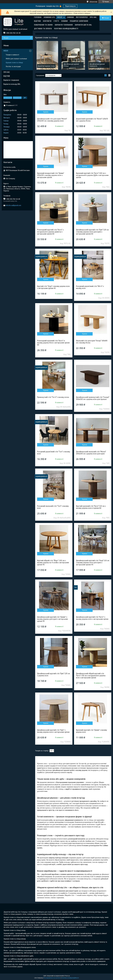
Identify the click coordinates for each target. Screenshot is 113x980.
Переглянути (70, 6)
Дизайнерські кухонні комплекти (97, 65)
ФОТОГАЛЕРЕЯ (82, 17)
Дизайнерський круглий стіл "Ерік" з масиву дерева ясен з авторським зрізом (53, 731)
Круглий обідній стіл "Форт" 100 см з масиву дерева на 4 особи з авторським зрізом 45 (53, 563)
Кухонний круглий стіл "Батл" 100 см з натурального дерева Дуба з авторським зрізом (92, 175)
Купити (46, 112)
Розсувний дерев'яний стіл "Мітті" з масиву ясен (90, 287)
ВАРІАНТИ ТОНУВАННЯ (64, 25)
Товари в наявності (12, 55)
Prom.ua (67, 976)
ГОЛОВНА (38, 17)
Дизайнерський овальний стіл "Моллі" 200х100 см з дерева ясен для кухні (91, 453)
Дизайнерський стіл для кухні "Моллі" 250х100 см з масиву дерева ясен (52, 120)
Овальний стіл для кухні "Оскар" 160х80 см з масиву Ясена (92, 342)
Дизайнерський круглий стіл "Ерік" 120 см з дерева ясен (53, 675)
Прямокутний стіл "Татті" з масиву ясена (53, 397)
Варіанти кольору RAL (12, 84)
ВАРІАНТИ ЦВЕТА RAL (83, 25)
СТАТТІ (56, 21)
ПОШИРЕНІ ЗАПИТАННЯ (79, 21)
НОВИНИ (64, 21)
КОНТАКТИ (47, 21)
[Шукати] (31, 38)
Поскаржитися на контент (52, 978)
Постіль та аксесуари (13, 66)
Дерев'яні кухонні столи (46, 66)
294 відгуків (93, 2)
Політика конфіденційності (70, 978)
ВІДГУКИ (37, 21)
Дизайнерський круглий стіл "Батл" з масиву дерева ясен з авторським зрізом (92, 618)
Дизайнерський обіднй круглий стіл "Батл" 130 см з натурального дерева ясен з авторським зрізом (91, 676)
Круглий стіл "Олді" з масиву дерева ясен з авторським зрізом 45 (53, 287)
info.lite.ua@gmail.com (13, 205)
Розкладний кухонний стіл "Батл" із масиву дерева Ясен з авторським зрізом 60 (53, 343)
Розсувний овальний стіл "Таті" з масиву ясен (53, 507)
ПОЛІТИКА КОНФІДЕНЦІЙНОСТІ (66, 29)
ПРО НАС (93, 17)
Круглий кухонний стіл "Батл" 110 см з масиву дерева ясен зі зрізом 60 (91, 507)
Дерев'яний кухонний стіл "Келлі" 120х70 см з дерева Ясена (92, 120)
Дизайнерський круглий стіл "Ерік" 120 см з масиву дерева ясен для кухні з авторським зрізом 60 (92, 232)
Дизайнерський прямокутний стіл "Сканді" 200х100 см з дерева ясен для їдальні (93, 398)
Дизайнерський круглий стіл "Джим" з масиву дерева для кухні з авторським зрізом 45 (52, 619)
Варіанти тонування (11, 80)
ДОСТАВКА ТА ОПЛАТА (43, 29)
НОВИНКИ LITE (49, 17)
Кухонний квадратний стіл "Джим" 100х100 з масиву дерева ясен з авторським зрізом (51, 175)
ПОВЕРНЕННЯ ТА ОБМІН (43, 25)
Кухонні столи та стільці (14, 63)
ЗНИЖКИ (70, 17)
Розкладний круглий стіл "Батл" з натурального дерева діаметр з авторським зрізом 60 (50, 232)
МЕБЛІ (60, 17)
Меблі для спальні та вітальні (16, 59)
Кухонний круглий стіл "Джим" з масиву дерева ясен (91, 731)
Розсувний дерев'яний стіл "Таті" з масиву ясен (54, 453)
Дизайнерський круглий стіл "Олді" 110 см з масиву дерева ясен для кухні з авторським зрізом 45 (93, 563)
